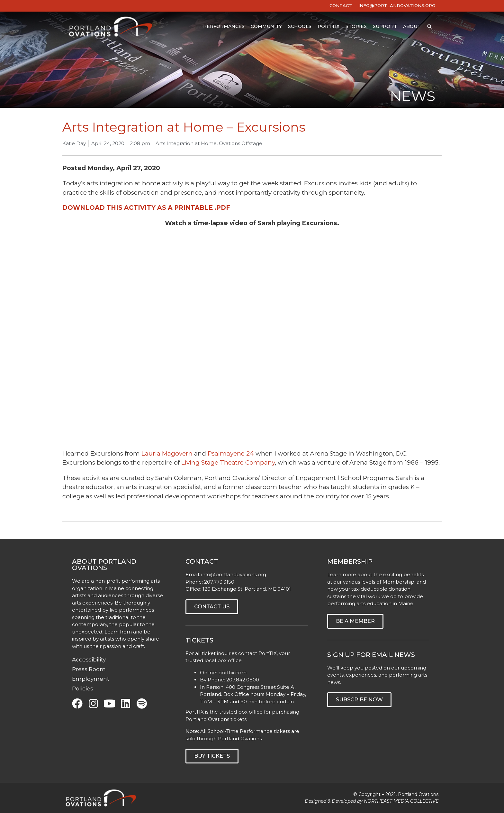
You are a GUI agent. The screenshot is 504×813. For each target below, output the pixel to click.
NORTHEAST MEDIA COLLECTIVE (401, 801)
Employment (91, 679)
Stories (356, 27)
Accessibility (89, 660)
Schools (300, 27)
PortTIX (328, 27)
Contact (341, 5)
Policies (83, 688)
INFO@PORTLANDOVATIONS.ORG (397, 5)
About (412, 27)
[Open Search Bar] (429, 27)
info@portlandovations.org (234, 574)
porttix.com (232, 673)
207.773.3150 (219, 582)
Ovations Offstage (241, 143)
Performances (224, 27)
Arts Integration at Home (186, 143)
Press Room (89, 669)
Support (385, 27)
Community (266, 27)
